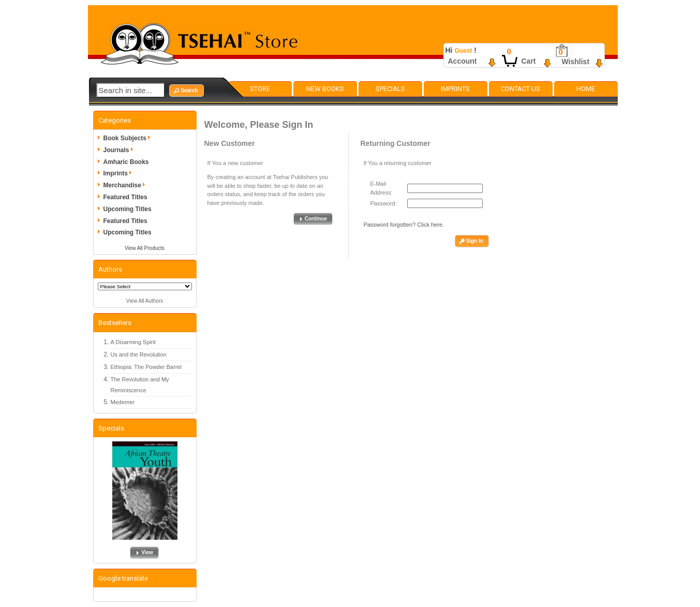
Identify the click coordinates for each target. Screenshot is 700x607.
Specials (390, 89)
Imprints (455, 89)
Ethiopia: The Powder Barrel (146, 367)
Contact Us (520, 89)
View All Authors (145, 301)
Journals (120, 150)
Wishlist (576, 62)
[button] (186, 91)
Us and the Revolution (139, 354)
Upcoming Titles (128, 209)
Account (463, 61)
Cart (529, 61)
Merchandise (126, 185)
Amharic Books (126, 162)
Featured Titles (125, 197)
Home (586, 89)
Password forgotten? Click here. (404, 225)
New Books (325, 89)
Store (260, 89)
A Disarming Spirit (133, 342)
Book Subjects (129, 138)
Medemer (123, 402)
